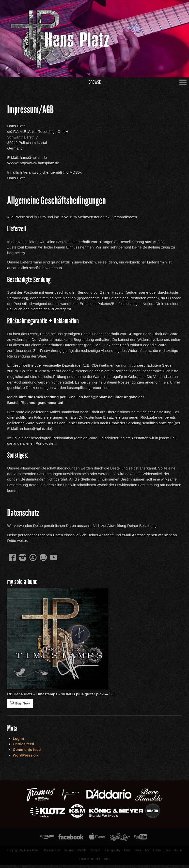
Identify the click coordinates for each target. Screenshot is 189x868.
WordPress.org (27, 757)
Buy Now (20, 705)
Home (177, 853)
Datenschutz (52, 853)
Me (147, 853)
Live (167, 853)
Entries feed (24, 746)
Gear (127, 853)
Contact (94, 853)
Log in (19, 741)
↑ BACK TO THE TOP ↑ (94, 862)
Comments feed (27, 752)
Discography (112, 853)
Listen (157, 853)
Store (137, 853)
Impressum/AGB (74, 853)
